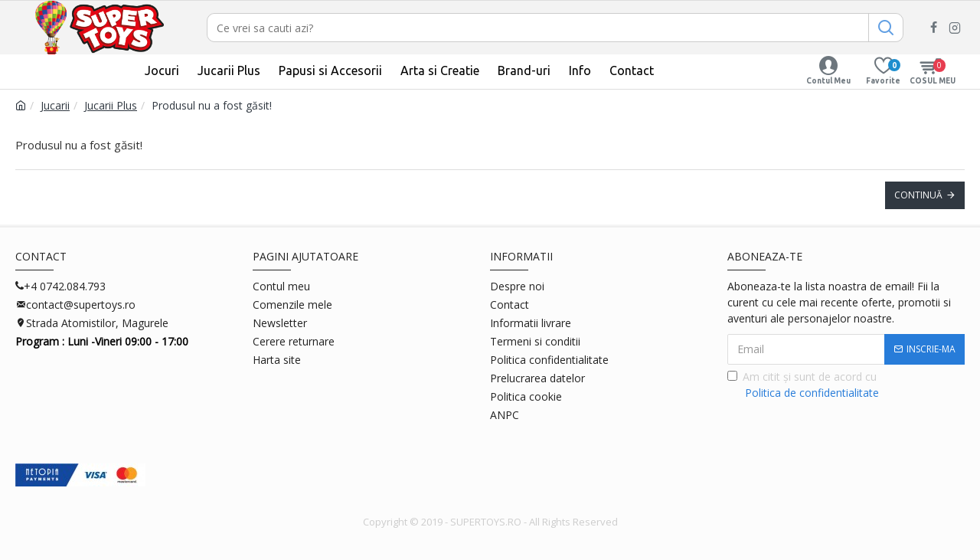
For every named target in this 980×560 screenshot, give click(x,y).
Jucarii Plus (111, 105)
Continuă (918, 195)
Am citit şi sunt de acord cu (804, 385)
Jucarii (55, 105)
